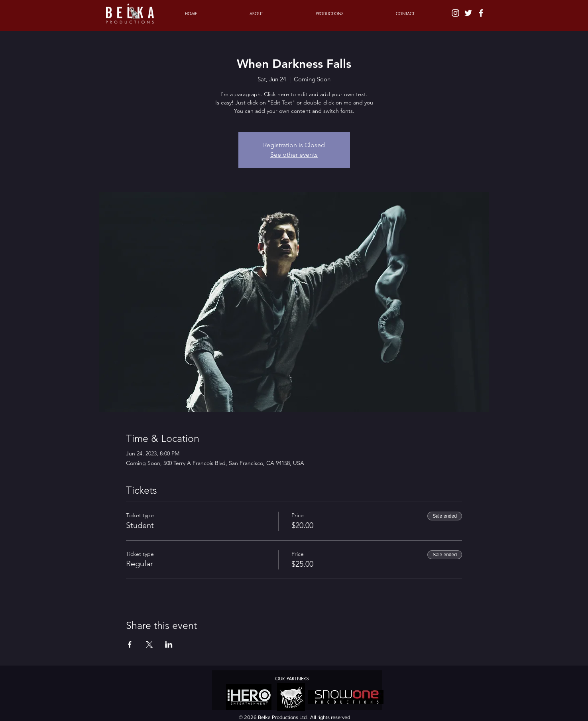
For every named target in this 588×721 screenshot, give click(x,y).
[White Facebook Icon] (481, 13)
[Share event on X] (149, 644)
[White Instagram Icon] (455, 13)
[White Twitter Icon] (468, 13)
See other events (294, 155)
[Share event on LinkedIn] (169, 644)
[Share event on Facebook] (130, 644)
